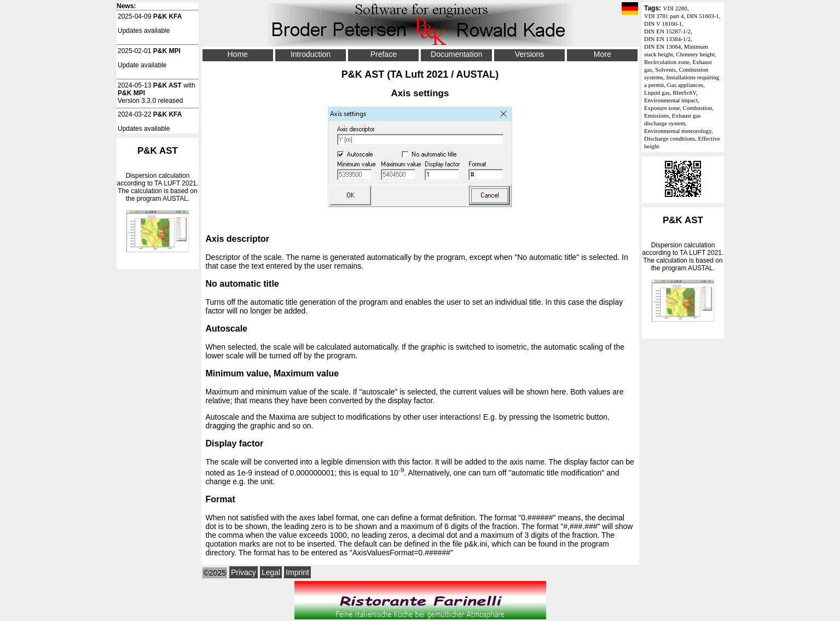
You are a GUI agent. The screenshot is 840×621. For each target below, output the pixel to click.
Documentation (456, 54)
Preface (384, 54)
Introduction (311, 54)
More (603, 54)
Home (237, 54)
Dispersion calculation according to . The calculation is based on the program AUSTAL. (683, 268)
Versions (530, 54)
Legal (271, 572)
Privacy (244, 572)
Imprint (297, 572)
